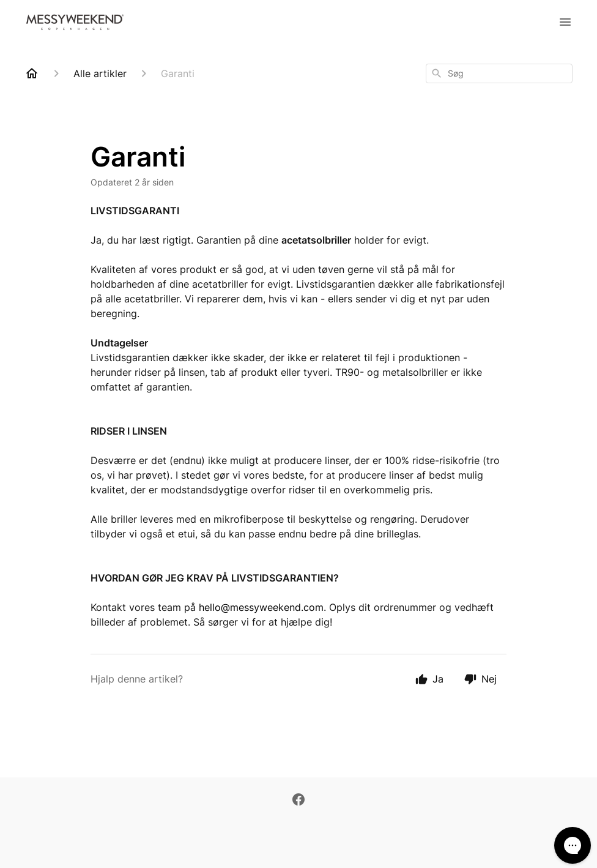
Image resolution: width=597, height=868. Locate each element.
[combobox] (499, 73)
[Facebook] (298, 801)
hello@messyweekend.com (261, 607)
